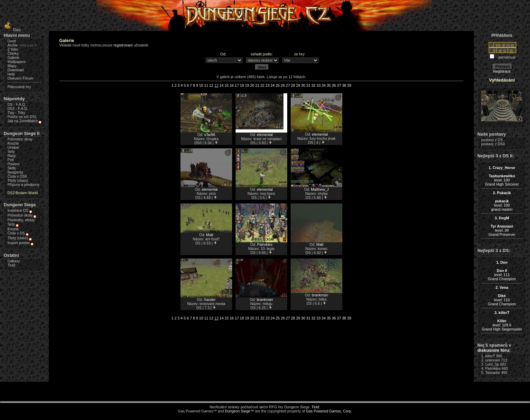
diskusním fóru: (494, 350)
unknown (493, 360)
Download (16, 70)
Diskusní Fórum (20, 78)
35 (329, 85)
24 (273, 85)
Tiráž (12, 265)
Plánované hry (19, 87)
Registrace (502, 71)
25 (278, 85)
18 (242, 85)
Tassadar (493, 372)
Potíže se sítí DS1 (22, 117)
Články (13, 53)
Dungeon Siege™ (239, 411)
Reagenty (15, 172)
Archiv (13, 45)
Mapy (12, 66)
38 (344, 85)
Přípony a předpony (24, 185)
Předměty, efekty (21, 220)
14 (221, 85)
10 (201, 85)
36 (334, 85)
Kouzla (13, 143)
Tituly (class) (18, 180)
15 (227, 85)
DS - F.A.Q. (17, 104)
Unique (13, 147)
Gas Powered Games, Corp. (329, 411)
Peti (11, 160)
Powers (14, 164)
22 (262, 85)
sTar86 (210, 135)
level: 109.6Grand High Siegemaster (502, 321)
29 (298, 85)
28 (293, 85)
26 (283, 85)
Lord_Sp (492, 364)
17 (237, 85)
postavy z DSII (493, 144)
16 (232, 85)
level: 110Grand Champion (502, 296)
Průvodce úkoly (20, 139)
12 (211, 85)
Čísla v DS (16, 233)
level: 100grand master (502, 201)
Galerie (13, 57)
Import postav (19, 243)
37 (339, 85)
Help (11, 74)
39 (349, 85)
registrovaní (123, 45)
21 (257, 85)
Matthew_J (320, 189)
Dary (12, 30)
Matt (210, 235)
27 (288, 85)
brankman (265, 300)
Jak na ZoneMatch (23, 121)
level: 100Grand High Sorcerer (502, 176)
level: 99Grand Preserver (502, 226)
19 (247, 85)
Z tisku (13, 49)
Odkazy (14, 261)
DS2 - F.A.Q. (18, 108)
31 (308, 85)
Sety (11, 151)
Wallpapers (17, 62)
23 (268, 85)
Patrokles (265, 244)
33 (319, 85)
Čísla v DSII (17, 176)
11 (206, 85)
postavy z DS (492, 140)
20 (252, 85)
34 (324, 85)
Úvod (12, 41)
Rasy (12, 156)
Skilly (12, 168)
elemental (265, 135)
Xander (210, 300)
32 (313, 85)
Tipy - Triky (17, 113)
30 (303, 85)
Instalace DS (18, 210)
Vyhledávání (502, 80)
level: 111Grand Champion (502, 271)
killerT (490, 356)
